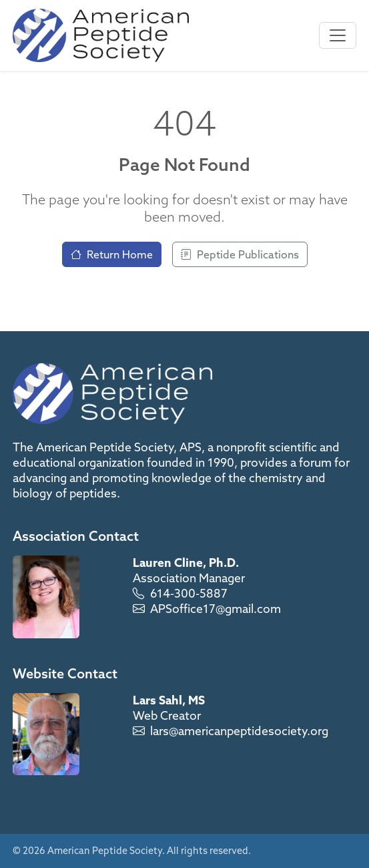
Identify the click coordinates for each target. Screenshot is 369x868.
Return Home (112, 254)
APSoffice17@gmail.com (216, 609)
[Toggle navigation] (338, 35)
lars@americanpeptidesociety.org (239, 731)
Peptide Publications (240, 254)
